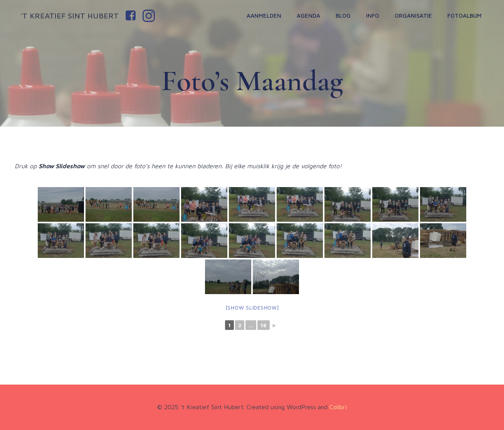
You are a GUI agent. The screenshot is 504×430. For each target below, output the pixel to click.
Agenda (308, 16)
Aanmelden (264, 16)
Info (373, 16)
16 (264, 325)
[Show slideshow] (252, 308)
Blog (343, 16)
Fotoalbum (465, 16)
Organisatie (413, 16)
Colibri (338, 407)
